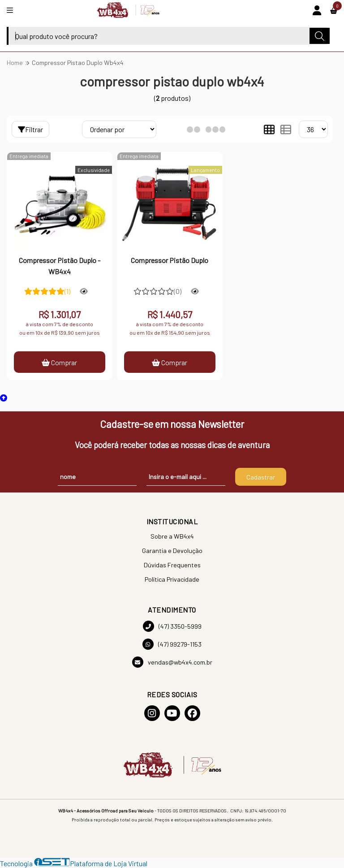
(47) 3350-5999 (172, 626)
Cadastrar (261, 477)
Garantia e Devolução (172, 551)
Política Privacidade (172, 579)
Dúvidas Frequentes (172, 565)
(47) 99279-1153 (172, 644)
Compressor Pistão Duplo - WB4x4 (60, 266)
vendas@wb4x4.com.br (172, 662)
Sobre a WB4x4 (172, 536)
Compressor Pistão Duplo (170, 260)
